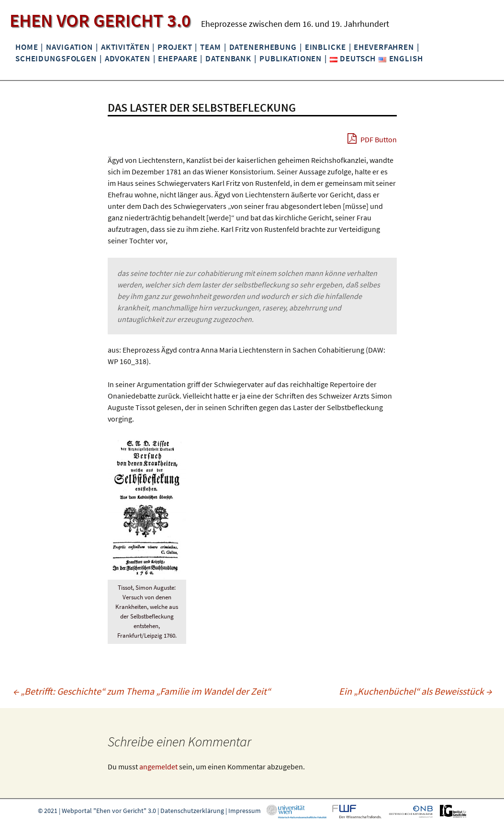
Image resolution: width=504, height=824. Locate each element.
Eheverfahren (384, 47)
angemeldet (158, 767)
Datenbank (228, 58)
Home (27, 47)
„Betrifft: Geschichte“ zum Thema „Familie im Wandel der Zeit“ (142, 691)
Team (210, 47)
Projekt (175, 47)
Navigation (69, 47)
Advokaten (128, 58)
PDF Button (372, 138)
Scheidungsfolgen (56, 58)
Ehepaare (178, 58)
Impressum (245, 811)
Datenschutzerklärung (192, 811)
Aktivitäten (125, 47)
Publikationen (291, 58)
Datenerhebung (263, 47)
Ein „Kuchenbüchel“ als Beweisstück (415, 691)
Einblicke (325, 47)
